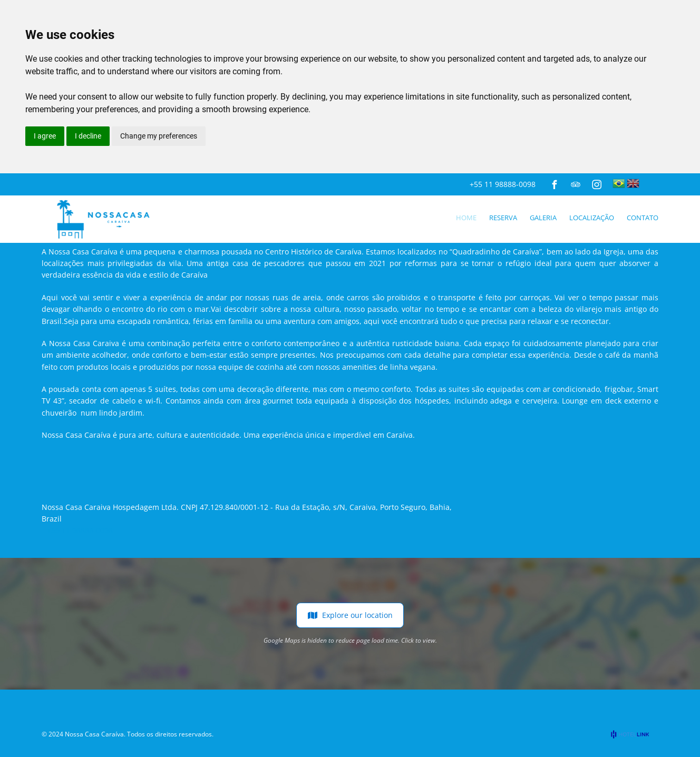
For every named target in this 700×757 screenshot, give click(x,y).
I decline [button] (88, 136)
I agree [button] (45, 136)
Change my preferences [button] (159, 136)
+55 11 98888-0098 (503, 184)
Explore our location (350, 615)
